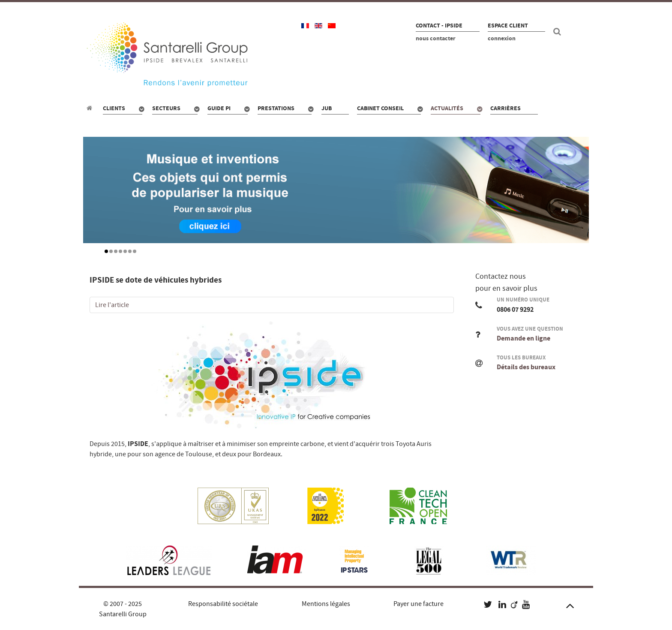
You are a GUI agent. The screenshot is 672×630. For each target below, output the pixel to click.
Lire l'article (112, 305)
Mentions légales (326, 604)
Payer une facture (418, 604)
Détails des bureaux (526, 367)
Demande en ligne (523, 338)
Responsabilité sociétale (223, 604)
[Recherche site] (558, 32)
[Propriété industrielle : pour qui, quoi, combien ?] (91, 108)
